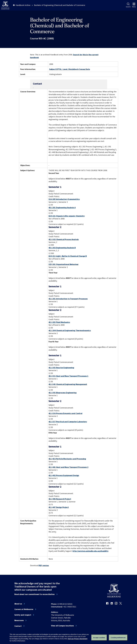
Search (128, 5)
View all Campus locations (62, 626)
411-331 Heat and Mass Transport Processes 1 (68, 376)
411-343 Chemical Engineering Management (68, 384)
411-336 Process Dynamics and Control (65, 413)
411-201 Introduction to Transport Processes (68, 299)
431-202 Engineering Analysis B (62, 248)
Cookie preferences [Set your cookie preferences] (118, 637)
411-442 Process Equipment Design (64, 475)
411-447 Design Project (59, 507)
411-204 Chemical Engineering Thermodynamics (70, 330)
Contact (18, 626)
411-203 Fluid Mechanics (59, 322)
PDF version (44, 565)
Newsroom (19, 620)
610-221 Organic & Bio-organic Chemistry (67, 216)
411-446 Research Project (60, 499)
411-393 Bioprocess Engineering (63, 393)
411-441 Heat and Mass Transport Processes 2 (68, 467)
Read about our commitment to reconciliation (34, 594)
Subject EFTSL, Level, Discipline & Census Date (70, 69)
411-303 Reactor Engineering (61, 368)
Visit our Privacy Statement (78, 639)
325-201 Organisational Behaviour (64, 264)
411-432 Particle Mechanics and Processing (67, 459)
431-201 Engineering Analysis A (62, 208)
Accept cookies (99, 637)
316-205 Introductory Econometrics (64, 199)
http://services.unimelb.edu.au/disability (90, 551)
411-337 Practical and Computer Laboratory (68, 422)
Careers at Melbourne (24, 609)
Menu (134, 5)
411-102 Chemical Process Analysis (64, 239)
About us (18, 604)
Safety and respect (23, 615)
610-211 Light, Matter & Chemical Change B (68, 256)
